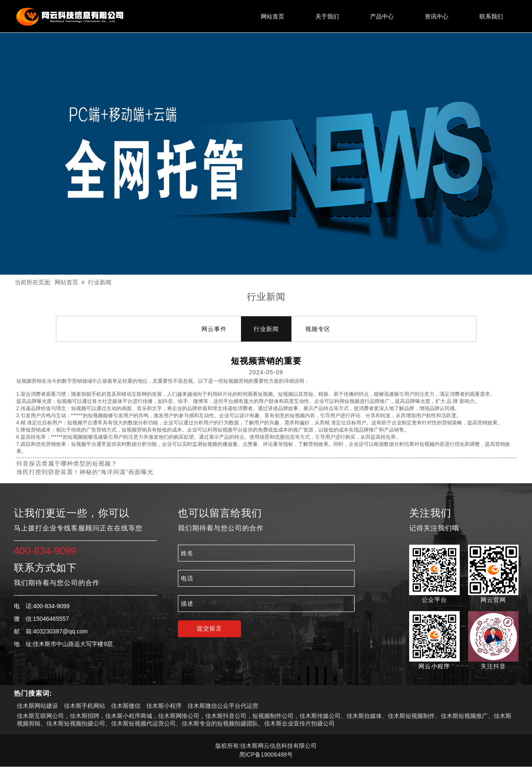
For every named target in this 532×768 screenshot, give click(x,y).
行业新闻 (100, 282)
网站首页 (66, 282)
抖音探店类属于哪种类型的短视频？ (67, 463)
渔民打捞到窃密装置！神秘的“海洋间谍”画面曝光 (85, 472)
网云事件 (214, 329)
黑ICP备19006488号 (266, 755)
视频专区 (318, 329)
